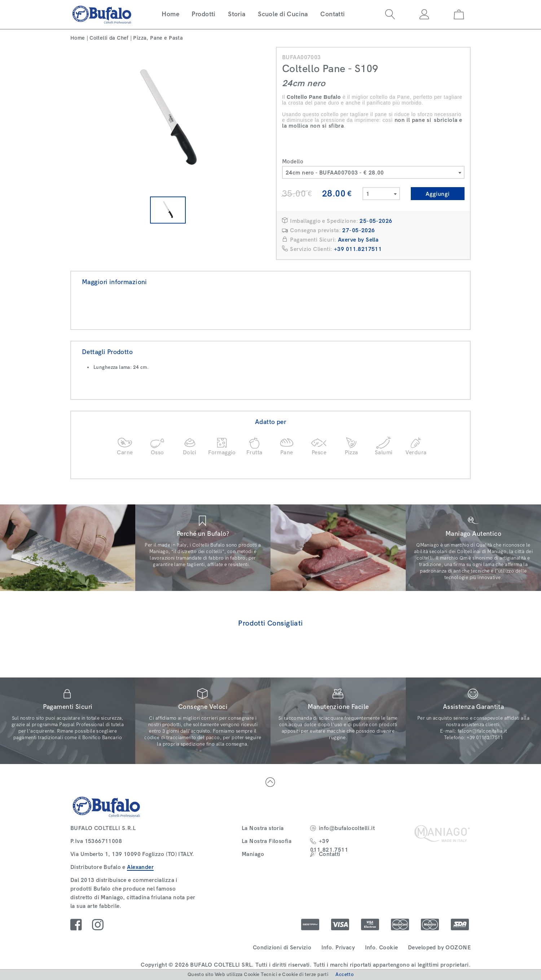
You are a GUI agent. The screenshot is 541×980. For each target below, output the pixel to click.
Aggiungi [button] (438, 194)
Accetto (344, 974)
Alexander (140, 867)
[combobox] (373, 172)
